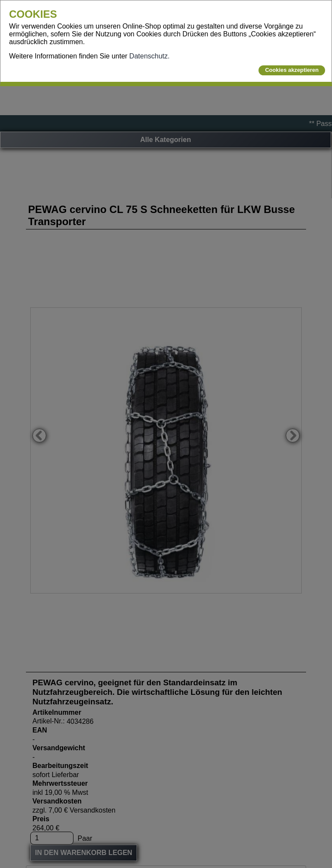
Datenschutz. (149, 56)
